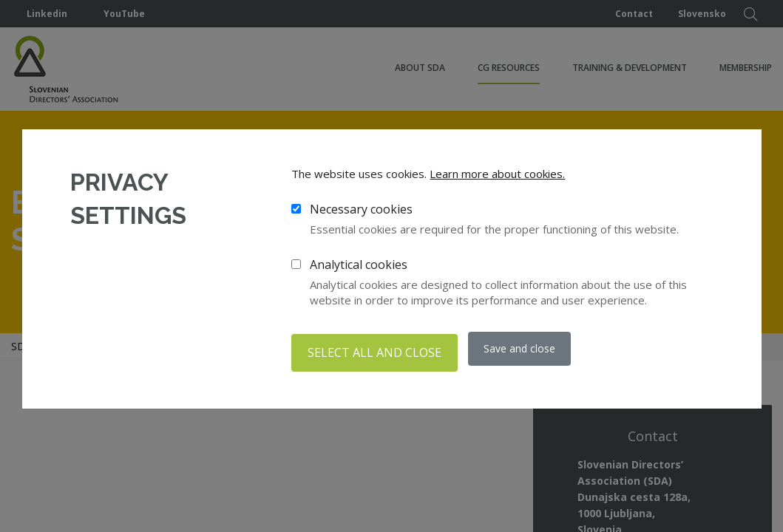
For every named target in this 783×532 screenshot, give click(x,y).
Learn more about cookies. (497, 177)
